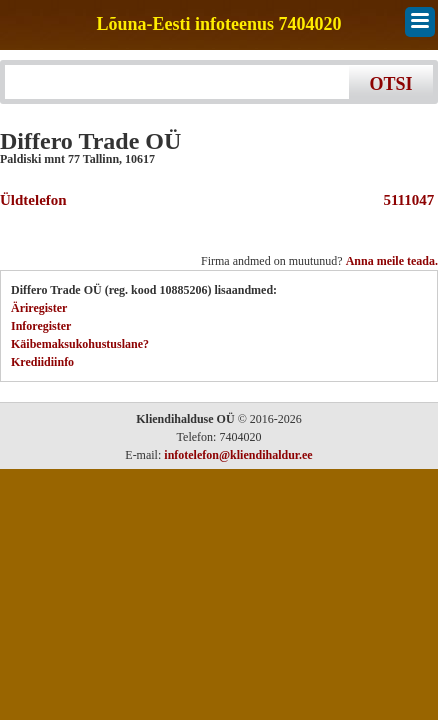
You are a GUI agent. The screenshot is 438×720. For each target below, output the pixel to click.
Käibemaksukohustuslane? (80, 344)
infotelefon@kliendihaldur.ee (238, 455)
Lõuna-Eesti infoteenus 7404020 (218, 24)
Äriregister (39, 308)
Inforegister (41, 326)
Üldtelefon (33, 200)
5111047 (405, 200)
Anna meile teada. (392, 261)
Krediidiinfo (42, 362)
